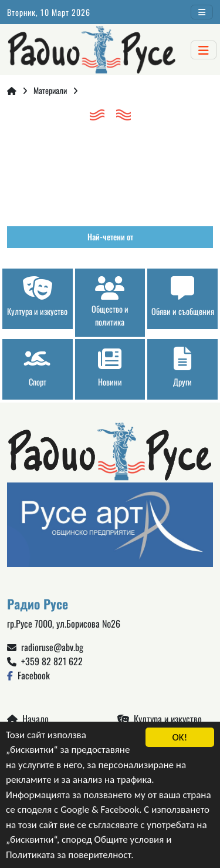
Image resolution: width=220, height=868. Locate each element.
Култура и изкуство (160, 719)
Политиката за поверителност (68, 855)
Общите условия (129, 840)
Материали (50, 90)
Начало (28, 719)
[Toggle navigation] (202, 12)
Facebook (28, 675)
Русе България (110, 170)
